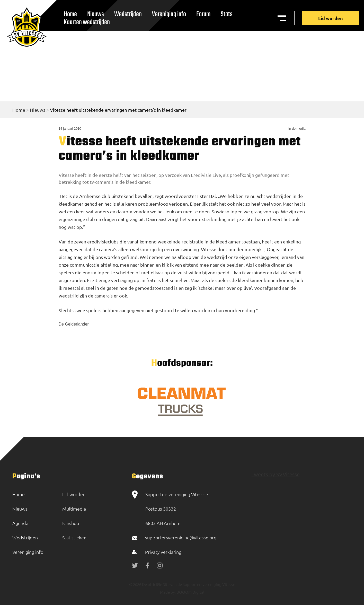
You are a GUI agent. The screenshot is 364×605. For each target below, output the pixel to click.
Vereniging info (169, 14)
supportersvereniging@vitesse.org (181, 537)
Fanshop (71, 523)
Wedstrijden (128, 14)
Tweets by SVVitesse (276, 474)
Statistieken (74, 537)
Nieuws (38, 110)
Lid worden (331, 18)
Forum (203, 14)
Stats (227, 14)
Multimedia (74, 509)
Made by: (168, 592)
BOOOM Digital (190, 592)
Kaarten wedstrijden (87, 22)
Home (19, 110)
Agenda (20, 523)
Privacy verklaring (163, 552)
